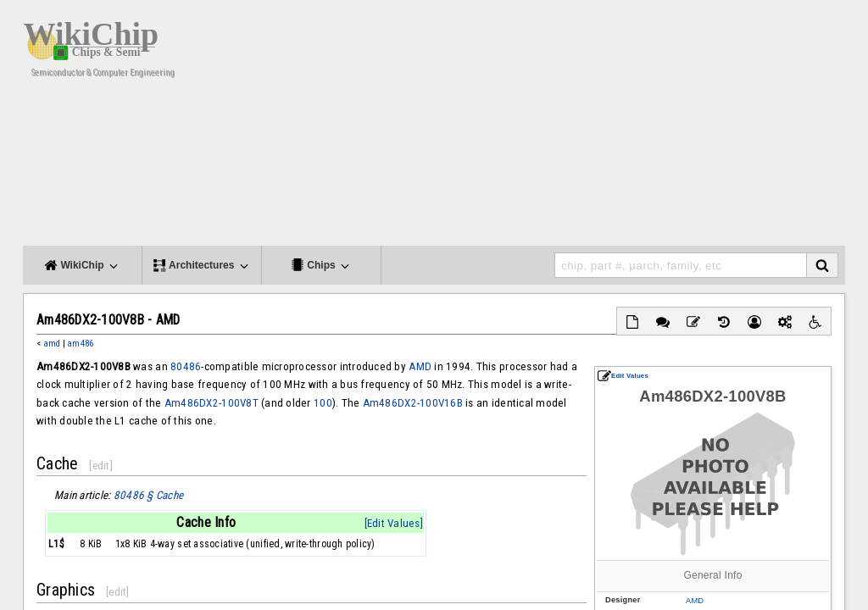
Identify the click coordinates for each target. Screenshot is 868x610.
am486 (80, 344)
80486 (186, 366)
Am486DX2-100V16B (413, 403)
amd (52, 344)
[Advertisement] (536, 127)
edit (101, 466)
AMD (695, 601)
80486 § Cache (148, 495)
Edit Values (623, 376)
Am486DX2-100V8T (211, 403)
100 (323, 403)
